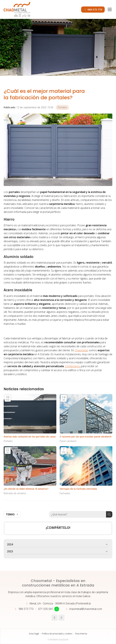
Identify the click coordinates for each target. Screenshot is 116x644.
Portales (62, 107)
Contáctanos (73, 366)
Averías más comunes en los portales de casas (30, 437)
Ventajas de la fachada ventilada (78, 489)
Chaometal (81, 350)
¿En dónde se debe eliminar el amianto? (26, 489)
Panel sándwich (68, 441)
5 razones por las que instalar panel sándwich (86, 437)
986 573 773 (26, 609)
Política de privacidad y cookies (57, 634)
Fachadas (65, 493)
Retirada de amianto (15, 493)
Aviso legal (34, 634)
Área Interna (81, 634)
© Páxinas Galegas (58, 640)
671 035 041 (46, 609)
